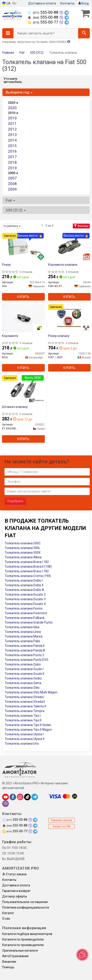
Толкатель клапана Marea (23, 636)
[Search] (84, 33)
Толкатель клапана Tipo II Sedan (28, 725)
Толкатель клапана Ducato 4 (25, 604)
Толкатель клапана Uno (22, 744)
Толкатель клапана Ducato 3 (25, 599)
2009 (12, 189)
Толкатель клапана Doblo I (24, 581)
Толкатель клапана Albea (23, 557)
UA (6, 3)
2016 (12, 151)
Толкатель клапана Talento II (25, 706)
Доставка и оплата (42, 3)
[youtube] (6, 797)
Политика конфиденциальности (26, 907)
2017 (12, 157)
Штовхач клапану (15, 407)
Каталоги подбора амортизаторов (27, 934)
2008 (12, 184)
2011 (12, 124)
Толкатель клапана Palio (22, 641)
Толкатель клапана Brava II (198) (28, 567)
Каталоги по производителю (23, 939)
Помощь (8, 967)
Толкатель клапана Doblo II (24, 585)
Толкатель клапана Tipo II (23, 720)
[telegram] (35, 797)
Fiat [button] (10, 200)
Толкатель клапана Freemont (26, 613)
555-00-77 (43, 22)
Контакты (67, 3)
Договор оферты (15, 896)
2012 (12, 129)
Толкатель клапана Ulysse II (24, 739)
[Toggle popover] (82, 955)
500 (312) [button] (16, 210)
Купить (23, 297)
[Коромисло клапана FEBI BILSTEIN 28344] (69, 247)
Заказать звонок (61, 820)
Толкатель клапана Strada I (24, 697)
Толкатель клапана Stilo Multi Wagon (31, 692)
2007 (12, 178)
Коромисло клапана (63, 265)
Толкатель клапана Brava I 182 (27, 562)
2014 (12, 140)
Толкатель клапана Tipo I (23, 716)
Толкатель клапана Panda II (24, 646)
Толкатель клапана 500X (23, 553)
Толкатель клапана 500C (23, 543)
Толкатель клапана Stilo (22, 688)
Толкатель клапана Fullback (25, 618)
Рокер (6, 265)
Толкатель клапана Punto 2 (24, 655)
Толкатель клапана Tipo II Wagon (28, 730)
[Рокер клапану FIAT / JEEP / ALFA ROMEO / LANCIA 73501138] (69, 318)
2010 (12, 118)
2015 (12, 146)
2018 (12, 162)
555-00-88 (43, 12)
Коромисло (10, 336)
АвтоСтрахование (15, 956)
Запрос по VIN (61, 827)
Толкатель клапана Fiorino (24, 608)
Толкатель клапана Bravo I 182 (27, 571)
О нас (6, 919)
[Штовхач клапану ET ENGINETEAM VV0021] (23, 389)
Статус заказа (14, 874)
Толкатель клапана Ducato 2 (25, 594)
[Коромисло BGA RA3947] (23, 318)
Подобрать (15, 501)
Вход (84, 3)
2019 (12, 168)
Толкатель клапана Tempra (24, 711)
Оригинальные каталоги (20, 950)
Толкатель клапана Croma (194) (28, 576)
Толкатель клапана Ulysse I (24, 734)
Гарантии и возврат (16, 891)
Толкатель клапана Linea (23, 632)
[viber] (6, 804)
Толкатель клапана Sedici (23, 678)
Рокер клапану (59, 336)
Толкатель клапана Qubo (23, 664)
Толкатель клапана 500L (22, 548)
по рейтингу (12, 226)
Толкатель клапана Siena (23, 683)
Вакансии (9, 962)
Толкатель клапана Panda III (25, 650)
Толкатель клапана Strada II (25, 702)
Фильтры (81, 226)
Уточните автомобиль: (13, 80)
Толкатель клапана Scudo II (24, 674)
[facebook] (13, 797)
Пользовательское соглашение (25, 902)
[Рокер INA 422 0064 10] (23, 247)
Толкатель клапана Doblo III (24, 590)
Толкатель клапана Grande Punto (29, 622)
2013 (12, 135)
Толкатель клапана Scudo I (24, 669)
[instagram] (20, 797)
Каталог (8, 913)
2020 (12, 108)
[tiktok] (27, 797)
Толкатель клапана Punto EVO (26, 660)
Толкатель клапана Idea (22, 627)
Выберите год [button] (19, 92)
